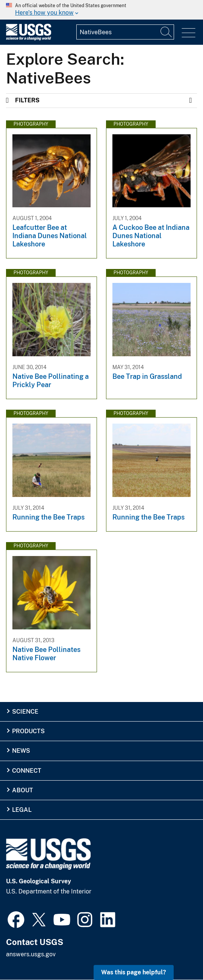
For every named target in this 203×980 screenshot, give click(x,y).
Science (25, 712)
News (21, 751)
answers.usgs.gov (31, 954)
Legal (22, 810)
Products (28, 731)
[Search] (167, 32)
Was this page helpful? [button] (134, 972)
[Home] (29, 39)
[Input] (125, 32)
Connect (27, 771)
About (23, 790)
